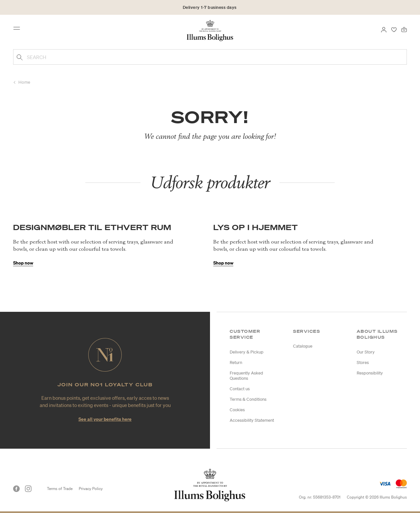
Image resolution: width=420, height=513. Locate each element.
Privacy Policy (91, 489)
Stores (363, 363)
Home (24, 82)
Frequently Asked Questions (246, 376)
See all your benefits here (105, 419)
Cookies (237, 410)
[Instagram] (28, 489)
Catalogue (303, 346)
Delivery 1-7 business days (210, 7)
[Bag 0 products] (404, 29)
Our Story (366, 352)
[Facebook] (16, 489)
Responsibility (370, 373)
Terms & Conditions (248, 399)
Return (236, 363)
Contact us (240, 389)
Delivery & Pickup (247, 352)
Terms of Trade (60, 489)
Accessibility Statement (252, 420)
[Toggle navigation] (19, 30)
